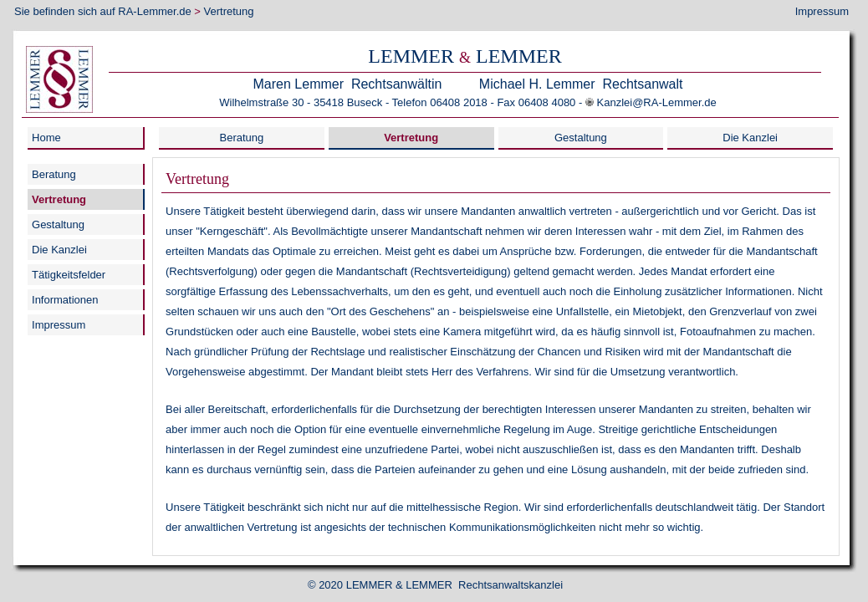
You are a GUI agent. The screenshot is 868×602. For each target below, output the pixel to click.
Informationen (65, 300)
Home (46, 138)
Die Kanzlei (750, 138)
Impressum (822, 11)
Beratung (242, 138)
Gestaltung (581, 138)
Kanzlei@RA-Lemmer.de (657, 102)
